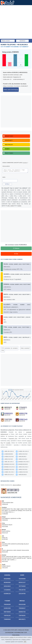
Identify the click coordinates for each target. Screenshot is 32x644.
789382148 (5, 505)
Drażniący (8, 140)
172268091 (7, 590)
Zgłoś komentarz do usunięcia (10, 349)
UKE (8, 206)
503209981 (7, 579)
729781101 (7, 616)
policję (19, 206)
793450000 (22, 579)
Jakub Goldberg (17, 485)
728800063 (7, 620)
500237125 (5, 533)
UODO (12, 206)
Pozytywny (8, 153)
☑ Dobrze (16, 249)
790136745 (22, 590)
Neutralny (8, 145)
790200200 (7, 605)
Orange (29, 441)
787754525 (22, 587)
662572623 (5, 562)
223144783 (22, 594)
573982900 (5, 514)
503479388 (5, 527)
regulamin (6, 166)
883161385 (5, 552)
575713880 (5, 546)
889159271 (22, 620)
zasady (25, 163)
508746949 (7, 612)
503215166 (22, 605)
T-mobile (8, 443)
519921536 (7, 609)
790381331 (5, 520)
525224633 (7, 587)
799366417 (22, 609)
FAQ (3, 351)
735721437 (5, 568)
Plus (2, 443)
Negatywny (8, 136)
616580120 (7, 594)
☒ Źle (16, 254)
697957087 (5, 540)
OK (25, 642)
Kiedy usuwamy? (25, 349)
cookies (12, 637)
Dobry (7, 149)
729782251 (22, 616)
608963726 (22, 612)
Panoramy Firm (13, 439)
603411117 (22, 583)
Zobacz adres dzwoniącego (11, 90)
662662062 (7, 583)
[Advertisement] (16, 22)
